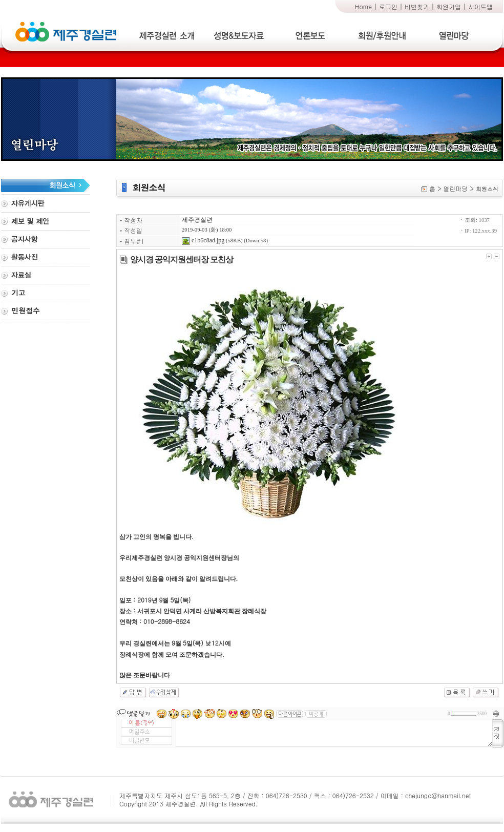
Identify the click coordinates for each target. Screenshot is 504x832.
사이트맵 (480, 6)
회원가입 (449, 6)
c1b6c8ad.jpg (203, 240)
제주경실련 (197, 220)
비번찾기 (417, 6)
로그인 (388, 6)
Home (363, 6)
